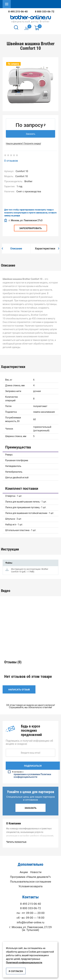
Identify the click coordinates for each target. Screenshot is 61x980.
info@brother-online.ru (30, 922)
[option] (30, 85)
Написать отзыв (19, 689)
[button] (2, 249)
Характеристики (45, 249)
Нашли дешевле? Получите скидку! (23, 143)
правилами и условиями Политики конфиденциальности (32, 776)
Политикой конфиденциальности (24, 963)
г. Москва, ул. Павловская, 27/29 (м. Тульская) (30, 929)
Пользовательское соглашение (31, 882)
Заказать (31, 134)
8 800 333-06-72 (45, 12)
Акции (24, 872)
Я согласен (16, 971)
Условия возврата (30, 886)
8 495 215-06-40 (18, 12)
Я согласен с (31, 774)
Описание (16, 249)
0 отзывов (11, 161)
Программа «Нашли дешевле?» (30, 877)
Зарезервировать (30, 228)
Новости (36, 872)
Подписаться (33, 766)
